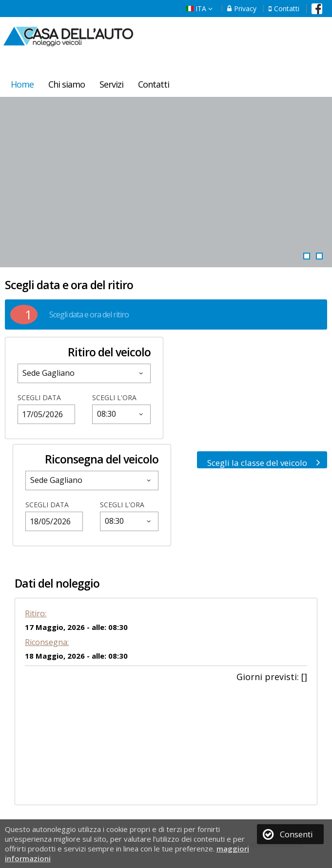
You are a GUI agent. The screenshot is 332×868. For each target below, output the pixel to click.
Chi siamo (67, 84)
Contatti (284, 9)
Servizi (111, 84)
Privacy (242, 9)
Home (22, 84)
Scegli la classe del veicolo (264, 463)
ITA (199, 9)
